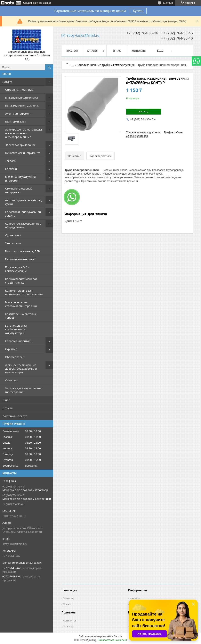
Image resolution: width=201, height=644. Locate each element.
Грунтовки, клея (16, 122)
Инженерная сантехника (21, 98)
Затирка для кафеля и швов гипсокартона (23, 390)
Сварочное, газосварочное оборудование (23, 225)
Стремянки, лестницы (19, 90)
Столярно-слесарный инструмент (19, 190)
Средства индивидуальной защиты (23, 214)
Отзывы (8, 408)
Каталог (8, 82)
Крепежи (11, 169)
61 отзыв (168, 3)
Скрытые (11, 349)
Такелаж (11, 161)
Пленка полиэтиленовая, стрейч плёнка (22, 281)
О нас (6, 400)
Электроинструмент (18, 114)
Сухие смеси (13, 235)
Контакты (139, 51)
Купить (138, 11)
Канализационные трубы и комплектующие (106, 65)
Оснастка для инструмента (23, 153)
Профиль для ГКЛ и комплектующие (17, 269)
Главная (72, 51)
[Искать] (49, 67)
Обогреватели (15, 357)
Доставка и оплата (15, 416)
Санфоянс (11, 380)
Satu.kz (118, 636)
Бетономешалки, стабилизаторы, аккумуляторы (16, 329)
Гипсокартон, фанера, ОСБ (22, 251)
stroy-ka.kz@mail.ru (15, 544)
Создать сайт (31, 3)
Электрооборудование (20, 145)
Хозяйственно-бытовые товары (21, 316)
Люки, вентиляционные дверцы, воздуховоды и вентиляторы (21, 369)
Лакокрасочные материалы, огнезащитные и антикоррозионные (24, 133)
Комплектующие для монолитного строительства (24, 292)
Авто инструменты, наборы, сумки (23, 202)
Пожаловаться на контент (112, 640)
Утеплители (13, 243)
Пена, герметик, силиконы (22, 106)
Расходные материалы (20, 259)
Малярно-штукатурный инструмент (20, 179)
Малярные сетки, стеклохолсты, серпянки (21, 304)
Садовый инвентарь (19, 341)
